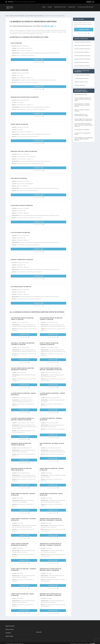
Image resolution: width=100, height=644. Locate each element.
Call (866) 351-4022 (39, 58)
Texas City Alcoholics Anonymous (82, 41)
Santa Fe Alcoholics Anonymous (82, 51)
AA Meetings (72, 8)
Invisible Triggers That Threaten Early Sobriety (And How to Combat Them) (83, 118)
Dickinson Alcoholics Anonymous (82, 58)
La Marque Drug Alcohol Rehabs (82, 74)
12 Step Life (39, 631)
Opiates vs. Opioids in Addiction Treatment (82, 109)
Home (44, 8)
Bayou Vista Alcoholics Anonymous (83, 44)
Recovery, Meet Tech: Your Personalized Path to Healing (81, 114)
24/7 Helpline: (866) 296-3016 (85, 8)
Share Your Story (10, 628)
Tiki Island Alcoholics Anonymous (82, 54)
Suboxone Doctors (60, 8)
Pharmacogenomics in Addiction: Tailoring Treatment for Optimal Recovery (82, 104)
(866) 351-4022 (49, 25)
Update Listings (9, 635)
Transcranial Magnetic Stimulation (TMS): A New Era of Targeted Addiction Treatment (84, 124)
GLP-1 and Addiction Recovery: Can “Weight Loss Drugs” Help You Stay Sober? (83, 98)
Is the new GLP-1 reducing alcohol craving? (82, 132)
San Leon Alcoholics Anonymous (82, 65)
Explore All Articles (10, 625)
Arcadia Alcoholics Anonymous (82, 61)
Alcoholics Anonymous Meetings (17, 14)
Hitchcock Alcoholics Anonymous (82, 48)
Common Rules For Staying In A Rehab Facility (25, 2)
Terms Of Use (81, 642)
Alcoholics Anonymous (80, 84)
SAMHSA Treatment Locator (81, 81)
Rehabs (50, 8)
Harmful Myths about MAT (81, 93)
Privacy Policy (74, 642)
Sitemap (87, 642)
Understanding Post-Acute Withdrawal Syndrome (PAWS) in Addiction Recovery (84, 138)
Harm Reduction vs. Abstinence (82, 128)
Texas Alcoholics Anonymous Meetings (34, 14)
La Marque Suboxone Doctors (82, 77)
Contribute (8, 632)
